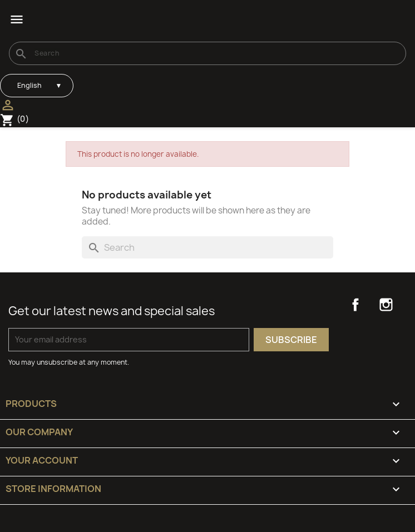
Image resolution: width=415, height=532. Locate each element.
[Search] (207, 53)
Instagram (386, 305)
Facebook (355, 305)
